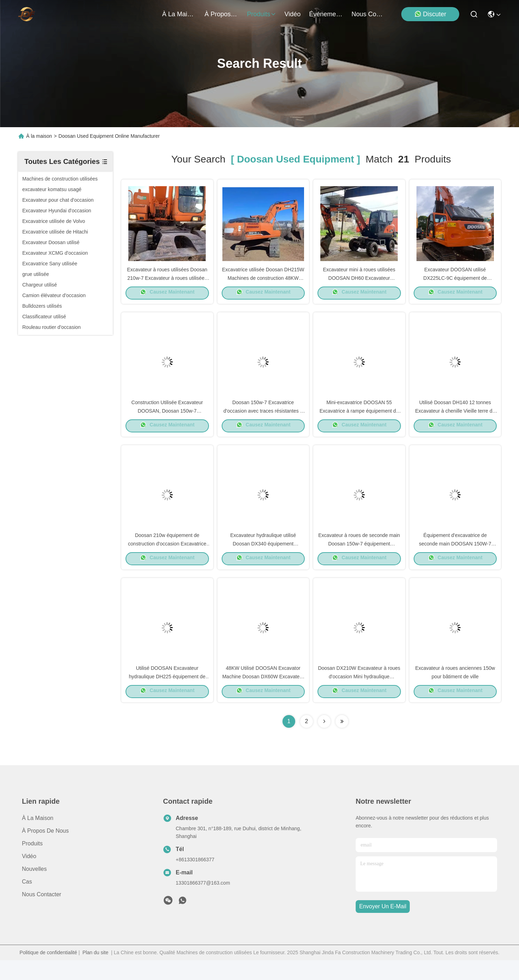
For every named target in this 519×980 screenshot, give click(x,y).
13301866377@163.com (203, 903)
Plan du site (95, 972)
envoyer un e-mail (383, 926)
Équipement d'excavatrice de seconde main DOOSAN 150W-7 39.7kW (455, 557)
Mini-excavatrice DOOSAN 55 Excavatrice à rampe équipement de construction (359, 420)
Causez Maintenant (167, 297)
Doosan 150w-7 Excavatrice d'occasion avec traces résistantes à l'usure (263, 420)
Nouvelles (34, 889)
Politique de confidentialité (48, 972)
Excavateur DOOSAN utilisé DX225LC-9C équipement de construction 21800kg (455, 282)
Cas (27, 901)
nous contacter (368, 14)
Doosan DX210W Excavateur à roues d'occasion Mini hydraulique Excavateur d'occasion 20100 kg (359, 695)
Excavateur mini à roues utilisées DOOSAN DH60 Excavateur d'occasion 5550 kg (359, 282)
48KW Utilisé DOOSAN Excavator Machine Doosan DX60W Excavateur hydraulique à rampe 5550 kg (263, 695)
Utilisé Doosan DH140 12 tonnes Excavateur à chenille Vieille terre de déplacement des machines (455, 420)
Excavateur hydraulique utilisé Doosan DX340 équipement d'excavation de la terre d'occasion (263, 557)
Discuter (430, 14)
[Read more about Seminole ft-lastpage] (342, 741)
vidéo (293, 14)
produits (262, 14)
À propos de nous (222, 14)
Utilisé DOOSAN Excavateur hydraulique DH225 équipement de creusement (167, 695)
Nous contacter (42, 914)
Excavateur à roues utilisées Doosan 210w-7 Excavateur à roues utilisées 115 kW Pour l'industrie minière (167, 282)
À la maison (179, 14)
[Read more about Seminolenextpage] (324, 741)
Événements (326, 14)
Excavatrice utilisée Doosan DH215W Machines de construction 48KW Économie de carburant (263, 282)
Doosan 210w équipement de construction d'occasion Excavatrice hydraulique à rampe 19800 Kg (167, 557)
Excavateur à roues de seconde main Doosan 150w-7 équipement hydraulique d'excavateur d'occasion (359, 557)
